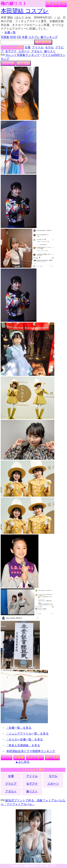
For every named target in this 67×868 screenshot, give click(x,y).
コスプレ (34, 37)
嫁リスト (49, 3)
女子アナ (11, 51)
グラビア (11, 784)
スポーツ (24, 51)
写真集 (5, 37)
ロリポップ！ (48, 866)
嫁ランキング (49, 37)
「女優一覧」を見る (19, 728)
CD (19, 37)
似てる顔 (23, 63)
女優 (28, 47)
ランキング (56, 3)
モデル (49, 47)
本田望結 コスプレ (25, 11)
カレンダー (35, 757)
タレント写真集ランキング (23, 55)
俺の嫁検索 (43, 42)
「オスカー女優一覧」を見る (24, 739)
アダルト (37, 51)
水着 (25, 37)
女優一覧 (10, 32)
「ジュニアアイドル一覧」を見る (27, 734)
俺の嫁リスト (14, 4)
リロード (8, 63)
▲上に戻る (22, 762)
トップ (7, 757)
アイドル (38, 47)
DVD (13, 37)
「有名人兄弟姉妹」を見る (23, 745)
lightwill (29, 866)
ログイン (63, 3)
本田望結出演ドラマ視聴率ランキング (31, 751)
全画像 (19, 757)
